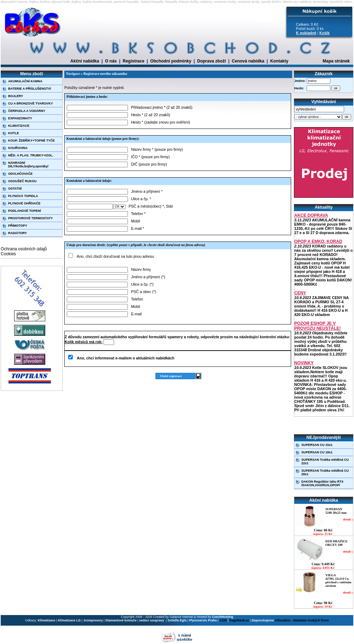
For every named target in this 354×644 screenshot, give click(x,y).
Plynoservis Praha (203, 620)
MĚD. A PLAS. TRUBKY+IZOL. (31, 155)
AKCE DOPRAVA (311, 215)
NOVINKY (304, 363)
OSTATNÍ (15, 189)
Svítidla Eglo (177, 620)
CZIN (223, 620)
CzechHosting (223, 617)
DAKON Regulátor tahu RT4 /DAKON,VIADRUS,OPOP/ (322, 483)
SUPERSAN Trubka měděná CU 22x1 (325, 461)
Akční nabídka (85, 61)
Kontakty (279, 61)
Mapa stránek (336, 61)
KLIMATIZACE (19, 126)
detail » (348, 519)
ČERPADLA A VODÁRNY (27, 111)
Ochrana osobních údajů (24, 249)
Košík (324, 33)
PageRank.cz (239, 620)
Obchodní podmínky (171, 61)
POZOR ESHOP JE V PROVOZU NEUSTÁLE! (317, 326)
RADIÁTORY (17, 233)
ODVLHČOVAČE (20, 174)
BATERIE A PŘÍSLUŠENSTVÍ (29, 89)
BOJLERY (16, 96)
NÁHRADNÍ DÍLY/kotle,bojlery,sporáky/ (28, 165)
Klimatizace (47, 620)
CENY (300, 293)
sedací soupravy (152, 620)
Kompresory (93, 620)
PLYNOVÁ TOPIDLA (23, 196)
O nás (111, 61)
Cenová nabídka (248, 61)
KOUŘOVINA (18, 148)
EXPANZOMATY (20, 118)
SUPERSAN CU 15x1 (317, 445)
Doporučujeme (263, 620)
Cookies (8, 254)
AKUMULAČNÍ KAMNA (25, 81)
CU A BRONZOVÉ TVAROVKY (31, 103)
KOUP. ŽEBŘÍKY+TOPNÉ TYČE (31, 141)
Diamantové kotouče (121, 620)
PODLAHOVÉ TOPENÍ (25, 211)
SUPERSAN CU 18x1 (317, 452)
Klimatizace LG (69, 620)
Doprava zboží (211, 61)
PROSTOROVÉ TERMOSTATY (31, 218)
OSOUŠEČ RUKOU (22, 181)
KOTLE (14, 133)
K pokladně (306, 33)
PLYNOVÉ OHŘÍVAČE (24, 203)
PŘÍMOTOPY (18, 226)
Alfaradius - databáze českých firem (302, 620)
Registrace (133, 61)
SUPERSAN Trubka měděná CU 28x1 (325, 472)
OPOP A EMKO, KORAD (318, 241)
